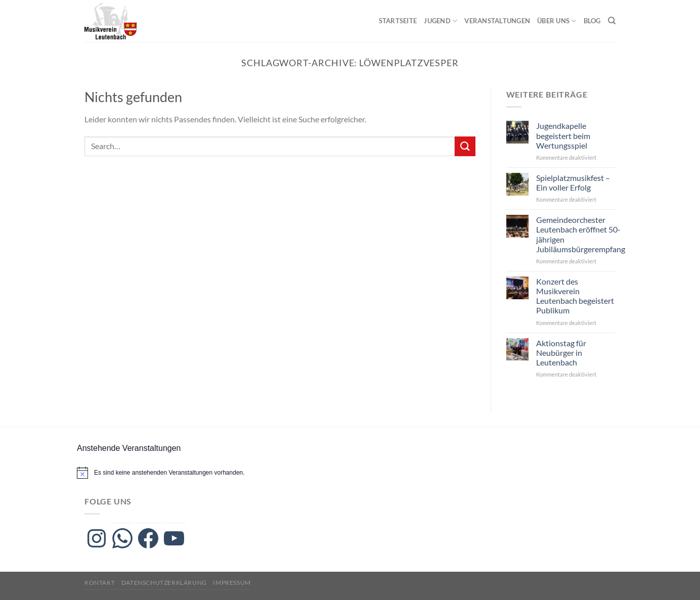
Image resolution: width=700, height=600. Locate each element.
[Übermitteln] (465, 146)
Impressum (232, 583)
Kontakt (100, 583)
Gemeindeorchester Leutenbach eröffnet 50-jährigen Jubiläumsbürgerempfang (581, 234)
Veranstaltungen (497, 21)
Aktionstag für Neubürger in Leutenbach (561, 353)
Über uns (557, 21)
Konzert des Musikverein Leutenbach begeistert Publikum (575, 296)
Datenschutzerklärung (164, 583)
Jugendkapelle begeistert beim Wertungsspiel (563, 135)
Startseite (398, 21)
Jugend (441, 21)
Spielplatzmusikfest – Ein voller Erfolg (573, 182)
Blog (592, 21)
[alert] (169, 473)
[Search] (612, 21)
